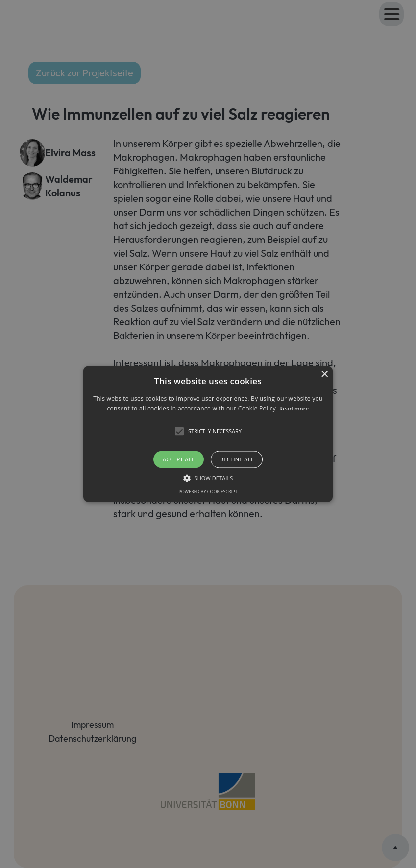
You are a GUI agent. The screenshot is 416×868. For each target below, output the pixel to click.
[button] (208, 434)
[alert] (208, 434)
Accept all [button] (179, 459)
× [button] (324, 374)
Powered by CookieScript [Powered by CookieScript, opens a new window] (208, 492)
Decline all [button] (237, 459)
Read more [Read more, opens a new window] (294, 409)
